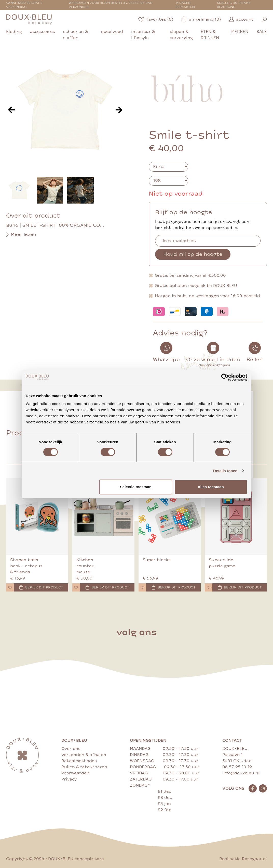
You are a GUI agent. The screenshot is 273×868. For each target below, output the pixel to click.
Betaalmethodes (79, 761)
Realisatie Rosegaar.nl (243, 859)
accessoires (43, 32)
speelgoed (112, 32)
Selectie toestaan (136, 487)
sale (262, 32)
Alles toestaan (211, 487)
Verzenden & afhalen (84, 755)
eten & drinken (210, 35)
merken (240, 32)
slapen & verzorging (181, 35)
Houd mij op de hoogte (193, 254)
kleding (14, 32)
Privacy (69, 779)
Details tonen (225, 471)
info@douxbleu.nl (241, 773)
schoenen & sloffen (76, 35)
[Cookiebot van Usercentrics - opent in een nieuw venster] (225, 377)
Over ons (71, 749)
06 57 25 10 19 (237, 767)
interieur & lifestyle (143, 35)
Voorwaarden (75, 773)
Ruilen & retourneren (84, 767)
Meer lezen (21, 235)
